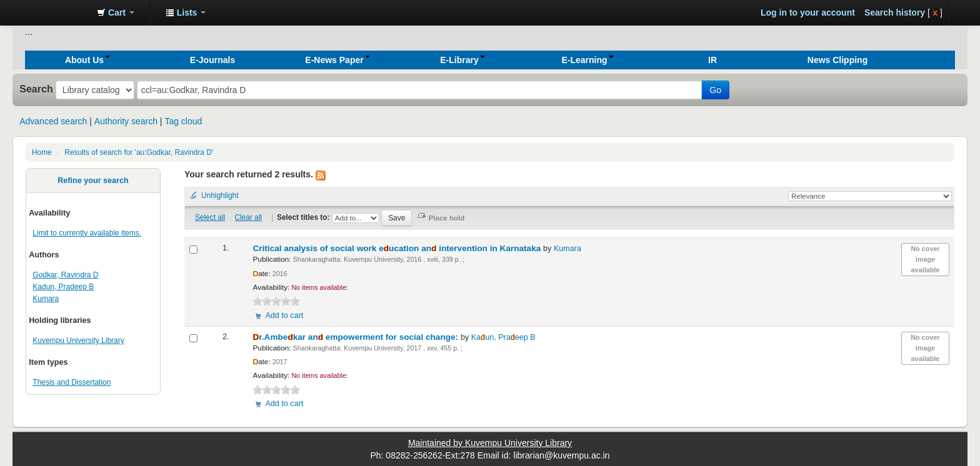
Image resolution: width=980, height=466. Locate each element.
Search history (895, 12)
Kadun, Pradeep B (63, 287)
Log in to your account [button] (808, 12)
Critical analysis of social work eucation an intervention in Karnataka (398, 248)
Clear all (248, 217)
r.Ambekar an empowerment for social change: (356, 337)
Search (36, 89)
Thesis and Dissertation (72, 382)
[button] (116, 12)
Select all (210, 217)
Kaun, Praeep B (503, 337)
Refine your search (93, 181)
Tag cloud (183, 121)
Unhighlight (220, 196)
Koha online (56, 12)
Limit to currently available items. (87, 233)
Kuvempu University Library (78, 340)
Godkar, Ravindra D (65, 275)
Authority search (126, 121)
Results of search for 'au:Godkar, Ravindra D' (139, 152)
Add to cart (284, 315)
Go (715, 90)
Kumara (46, 299)
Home (42, 152)
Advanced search (53, 121)
